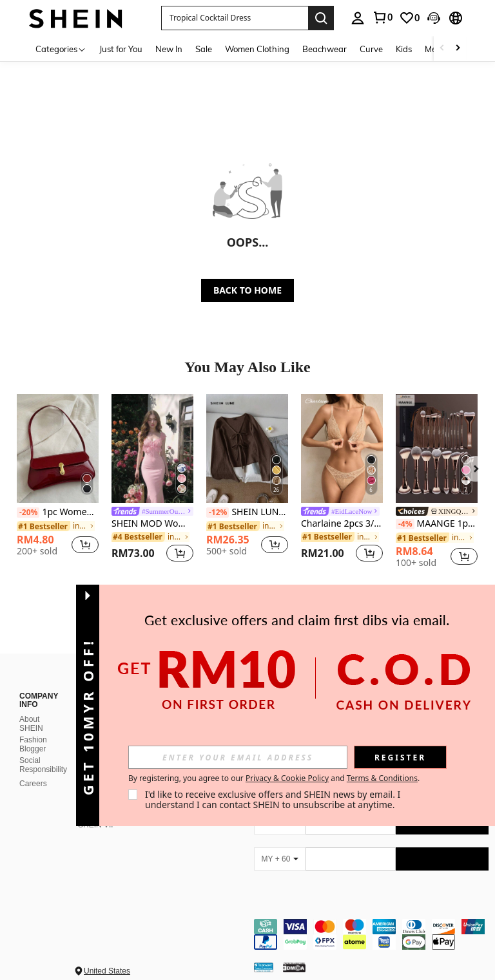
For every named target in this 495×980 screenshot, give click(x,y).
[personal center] (358, 18)
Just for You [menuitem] (121, 49)
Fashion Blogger (33, 744)
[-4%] (405, 524)
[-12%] (218, 513)
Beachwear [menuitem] (325, 49)
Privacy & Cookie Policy (287, 778)
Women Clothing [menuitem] (257, 49)
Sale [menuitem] (204, 49)
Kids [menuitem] (404, 49)
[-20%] (28, 513)
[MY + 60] (280, 859)
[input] (238, 757)
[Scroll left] (442, 49)
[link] (382, 17)
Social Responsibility (43, 765)
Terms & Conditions (382, 778)
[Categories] (61, 49)
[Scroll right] (458, 49)
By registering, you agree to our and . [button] (274, 778)
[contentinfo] (371, 934)
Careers (33, 784)
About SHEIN (31, 724)
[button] (235, 18)
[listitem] (58, 480)
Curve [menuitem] (371, 49)
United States (107, 971)
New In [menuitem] (169, 49)
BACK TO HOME (247, 290)
